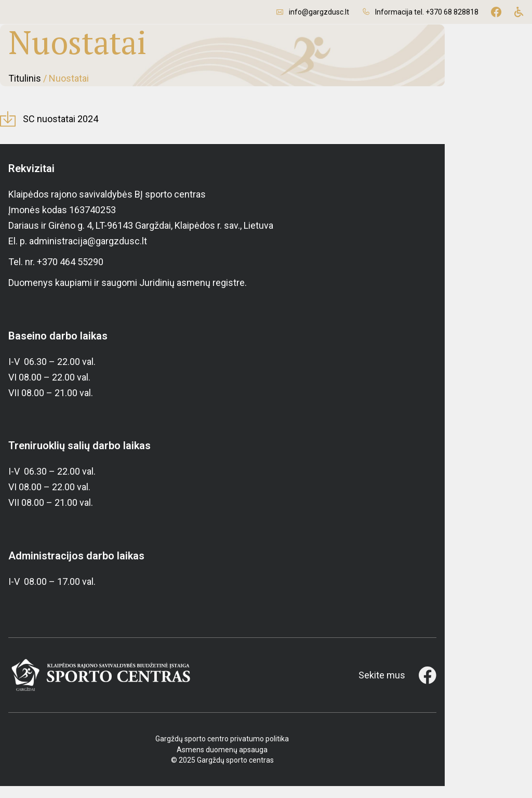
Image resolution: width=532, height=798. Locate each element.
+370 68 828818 (452, 12)
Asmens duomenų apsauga (266, 762)
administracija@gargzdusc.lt (88, 253)
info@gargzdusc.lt (319, 12)
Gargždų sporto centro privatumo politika (266, 751)
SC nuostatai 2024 (69, 131)
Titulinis (25, 84)
